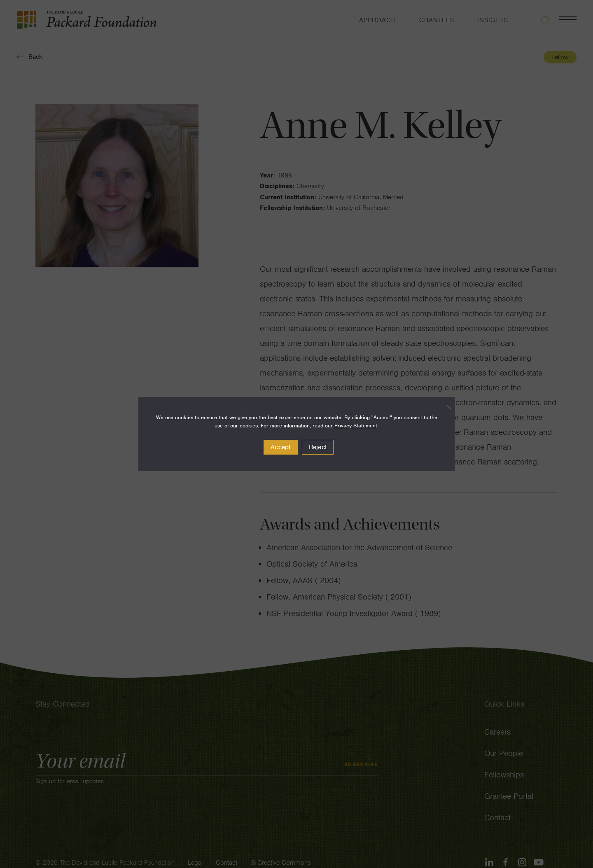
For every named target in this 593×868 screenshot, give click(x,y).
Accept (281, 447)
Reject (318, 447)
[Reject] (444, 407)
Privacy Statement (356, 426)
